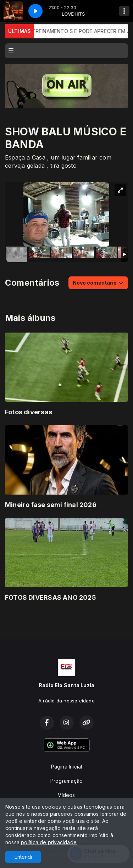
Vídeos (66, 795)
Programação (66, 781)
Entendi (23, 857)
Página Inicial (67, 767)
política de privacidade (49, 842)
